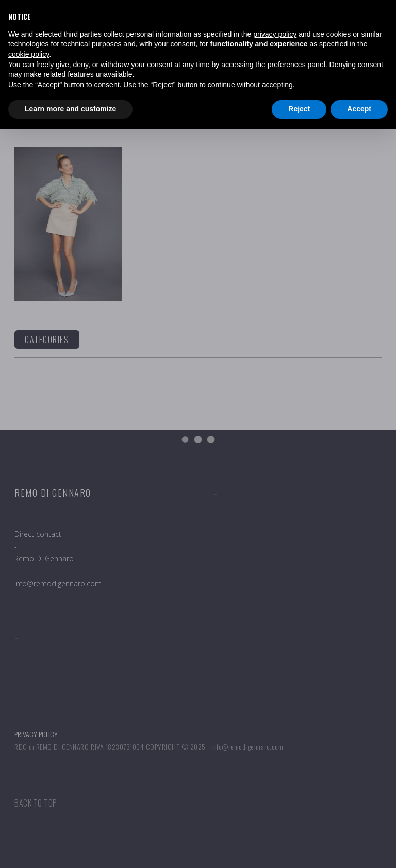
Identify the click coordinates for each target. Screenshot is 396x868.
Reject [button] (299, 109)
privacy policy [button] (275, 34)
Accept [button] (359, 109)
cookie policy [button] (29, 54)
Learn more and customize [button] (70, 109)
